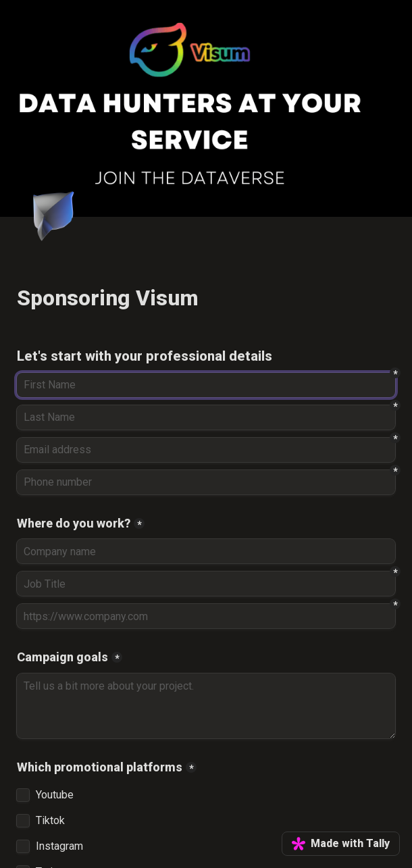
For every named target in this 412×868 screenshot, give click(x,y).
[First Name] (206, 385)
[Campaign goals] (206, 706)
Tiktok (50, 821)
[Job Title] (206, 584)
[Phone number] (206, 482)
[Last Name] (206, 417)
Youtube (55, 795)
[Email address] (206, 450)
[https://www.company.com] (206, 616)
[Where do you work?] (206, 551)
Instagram (59, 846)
